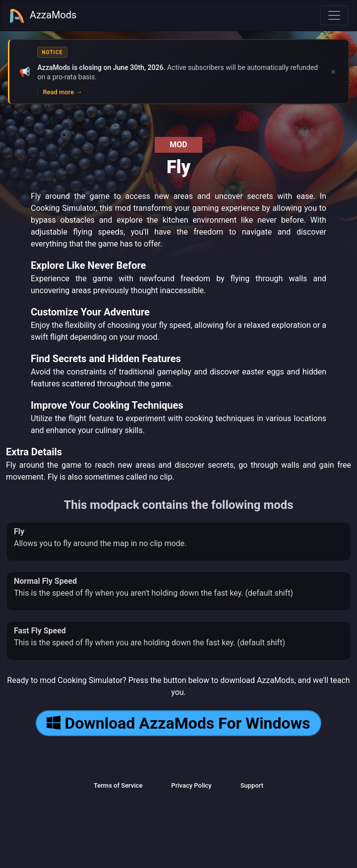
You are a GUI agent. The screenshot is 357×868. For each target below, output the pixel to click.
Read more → (62, 92)
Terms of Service (118, 785)
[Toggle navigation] (334, 15)
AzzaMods (43, 16)
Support (252, 785)
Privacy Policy (191, 785)
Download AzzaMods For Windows (178, 723)
